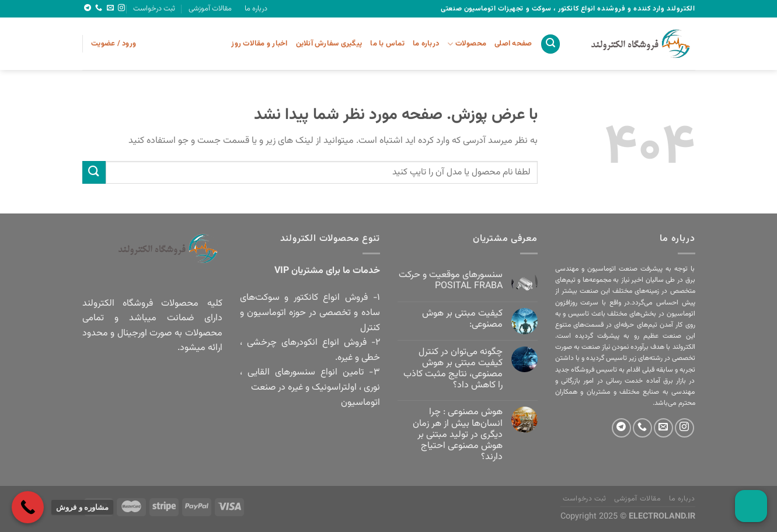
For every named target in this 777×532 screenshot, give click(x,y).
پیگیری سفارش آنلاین (329, 44)
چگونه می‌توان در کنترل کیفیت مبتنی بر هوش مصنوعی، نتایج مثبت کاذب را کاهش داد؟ (453, 369)
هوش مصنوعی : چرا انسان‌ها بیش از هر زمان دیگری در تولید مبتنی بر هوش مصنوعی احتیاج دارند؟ (458, 435)
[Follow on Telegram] (88, 8)
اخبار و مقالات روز (259, 44)
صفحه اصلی (513, 44)
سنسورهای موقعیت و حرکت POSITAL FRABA (451, 281)
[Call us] (99, 8)
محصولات (467, 44)
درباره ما (256, 9)
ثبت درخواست (154, 9)
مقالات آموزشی (210, 9)
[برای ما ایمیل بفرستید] (110, 8)
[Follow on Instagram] (121, 8)
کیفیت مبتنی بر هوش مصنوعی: (462, 319)
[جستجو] (550, 44)
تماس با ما (387, 44)
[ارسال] (94, 172)
